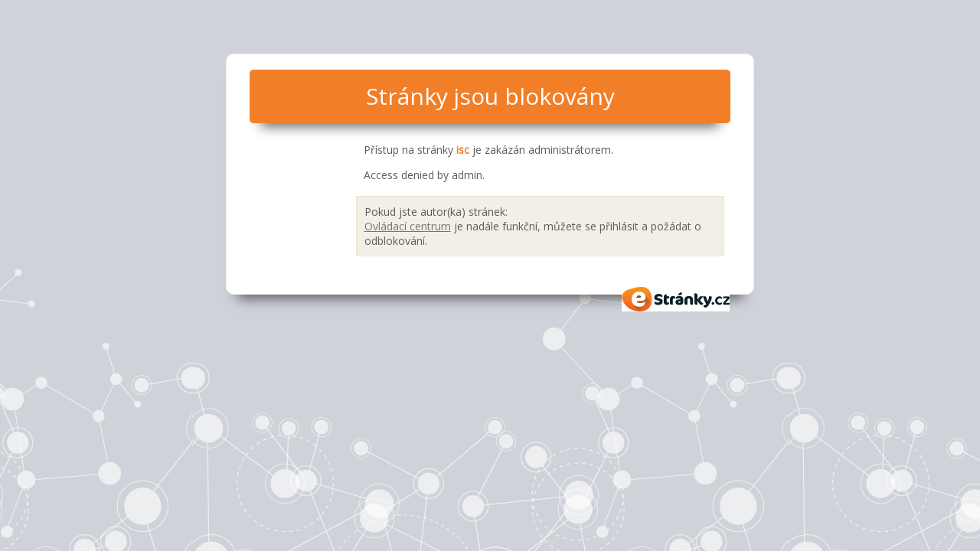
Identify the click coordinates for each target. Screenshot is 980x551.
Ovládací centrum (408, 226)
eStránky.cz (676, 299)
